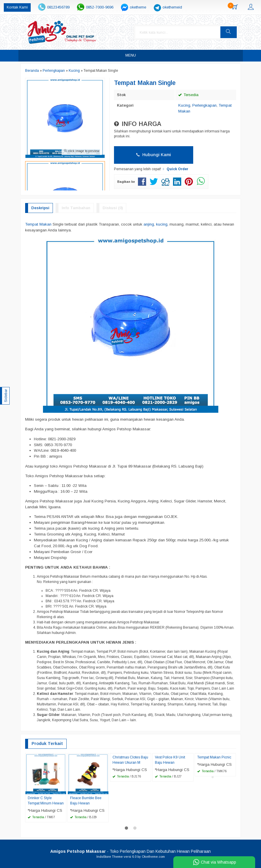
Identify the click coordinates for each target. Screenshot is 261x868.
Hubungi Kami (154, 155)
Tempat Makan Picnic (214, 757)
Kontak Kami (17, 7)
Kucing (184, 105)
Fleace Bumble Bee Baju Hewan (86, 801)
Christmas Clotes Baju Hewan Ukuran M (130, 760)
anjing (149, 224)
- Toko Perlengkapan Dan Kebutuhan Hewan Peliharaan (130, 851)
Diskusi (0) (113, 208)
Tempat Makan (38, 224)
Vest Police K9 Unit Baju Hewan (170, 760)
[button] (229, 32)
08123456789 (58, 7)
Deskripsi (40, 208)
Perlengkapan (204, 105)
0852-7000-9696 (100, 7)
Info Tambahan (76, 208)
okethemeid (172, 7)
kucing (162, 224)
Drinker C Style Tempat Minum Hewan (46, 801)
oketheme (138, 7)
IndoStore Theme (110, 857)
